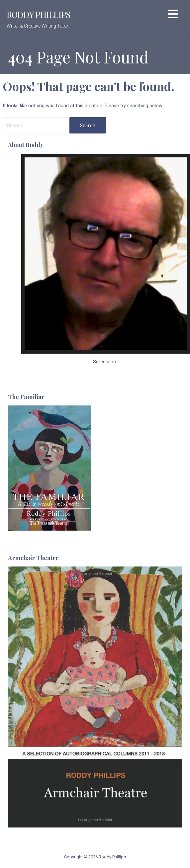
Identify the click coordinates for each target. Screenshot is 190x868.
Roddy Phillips (38, 14)
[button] (173, 15)
